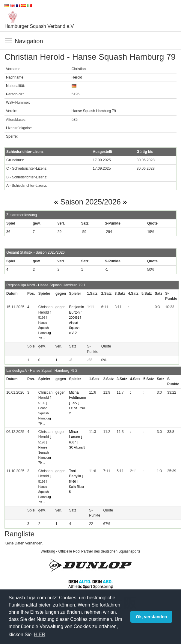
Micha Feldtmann (77, 397)
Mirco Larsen (75, 437)
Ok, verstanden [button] (151, 617)
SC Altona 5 (77, 447)
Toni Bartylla (76, 476)
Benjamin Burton (76, 312)
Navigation (9, 41)
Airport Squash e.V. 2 (74, 328)
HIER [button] (40, 635)
